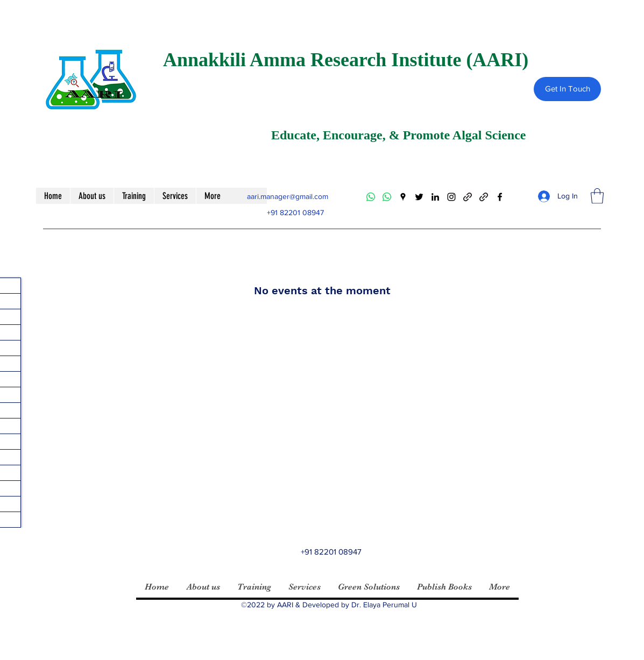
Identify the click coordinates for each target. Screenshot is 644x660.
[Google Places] (403, 197)
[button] (597, 196)
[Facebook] (500, 197)
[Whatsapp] (371, 197)
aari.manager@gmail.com (288, 196)
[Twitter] (419, 197)
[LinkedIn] (435, 197)
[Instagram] (451, 197)
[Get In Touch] (567, 89)
